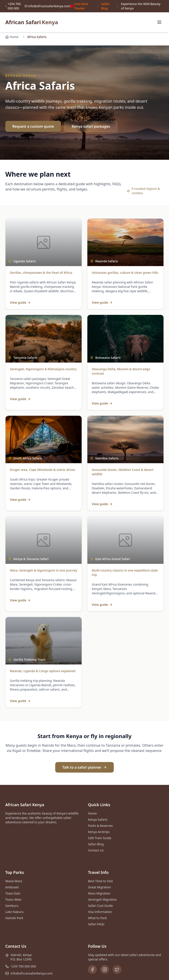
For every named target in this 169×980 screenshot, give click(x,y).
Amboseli (12, 887)
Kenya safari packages (91, 126)
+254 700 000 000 (23, 966)
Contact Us (96, 850)
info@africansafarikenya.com (32, 973)
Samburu (12, 906)
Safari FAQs (96, 924)
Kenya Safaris (98, 819)
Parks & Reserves (100, 826)
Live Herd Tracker (79, 6)
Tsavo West (13, 899)
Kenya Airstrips (99, 832)
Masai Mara (14, 881)
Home (12, 37)
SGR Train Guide (100, 838)
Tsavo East (13, 893)
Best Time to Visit (100, 881)
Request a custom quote (33, 126)
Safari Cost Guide (100, 906)
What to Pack (97, 918)
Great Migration (99, 887)
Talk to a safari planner (84, 767)
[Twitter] (117, 969)
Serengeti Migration (102, 899)
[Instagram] (105, 969)
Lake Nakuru (14, 912)
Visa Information (100, 912)
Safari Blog (105, 6)
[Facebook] (92, 969)
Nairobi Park (14, 918)
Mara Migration (99, 893)
